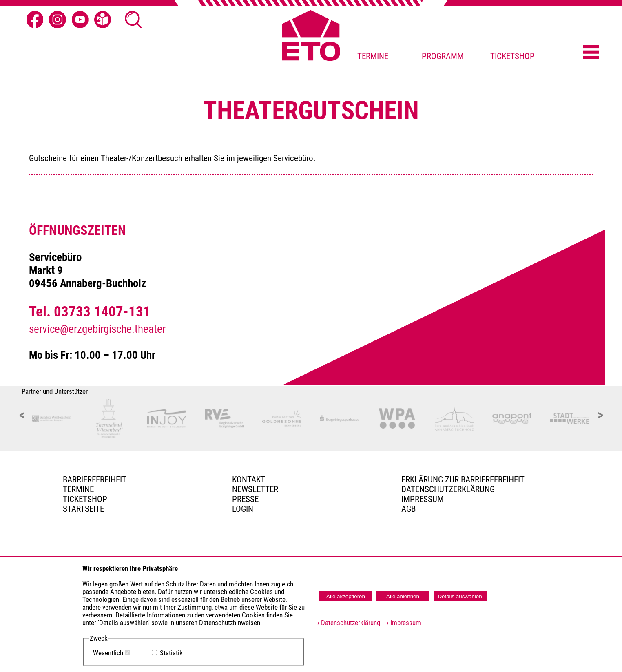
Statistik (171, 653)
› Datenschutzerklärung (349, 623)
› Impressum (401, 623)
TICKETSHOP (512, 56)
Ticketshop (85, 499)
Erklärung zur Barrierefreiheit (463, 480)
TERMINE (373, 56)
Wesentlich (108, 653)
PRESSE (245, 499)
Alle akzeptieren (346, 596)
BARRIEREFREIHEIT (95, 480)
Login (243, 509)
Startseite (83, 509)
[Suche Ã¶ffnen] (133, 20)
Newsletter (255, 489)
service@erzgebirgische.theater (97, 329)
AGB (408, 509)
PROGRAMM (443, 56)
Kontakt (249, 480)
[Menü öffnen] (591, 53)
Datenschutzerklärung (448, 489)
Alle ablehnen (403, 596)
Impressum (423, 499)
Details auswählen (460, 596)
